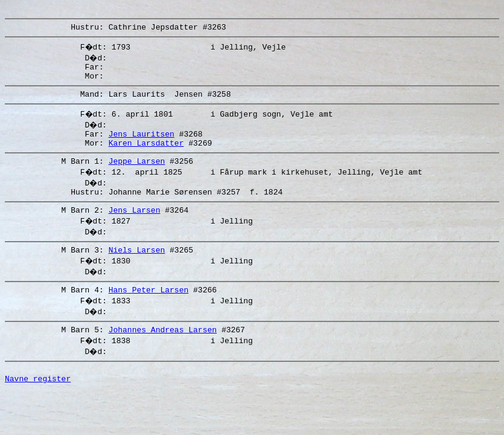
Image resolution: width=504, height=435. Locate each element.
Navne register (38, 405)
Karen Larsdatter (146, 155)
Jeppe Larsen (137, 175)
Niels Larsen (137, 269)
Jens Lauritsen (142, 144)
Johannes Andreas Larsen (163, 353)
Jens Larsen (135, 228)
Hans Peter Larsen (149, 311)
